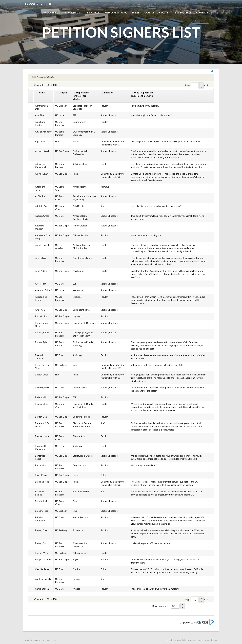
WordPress (212, 640)
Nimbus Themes (188, 640)
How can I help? (50, 13)
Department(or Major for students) (81, 96)
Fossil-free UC (39, 4)
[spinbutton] (195, 86)
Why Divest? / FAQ (116, 13)
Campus (63, 93)
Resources (93, 13)
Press (136, 13)
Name (42, 93)
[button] (201, 84)
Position (109, 93)
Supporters (73, 13)
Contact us (204, 13)
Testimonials (182, 13)
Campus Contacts (156, 13)
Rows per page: (160, 606)
